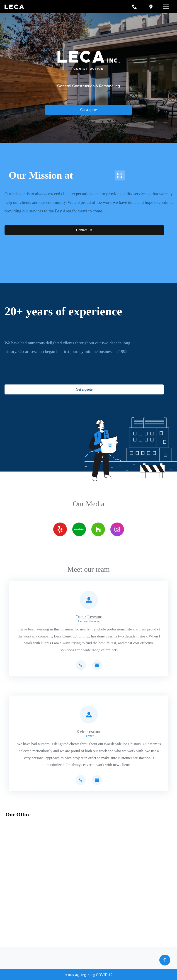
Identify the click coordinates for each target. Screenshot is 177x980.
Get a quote (89, 110)
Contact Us (84, 230)
